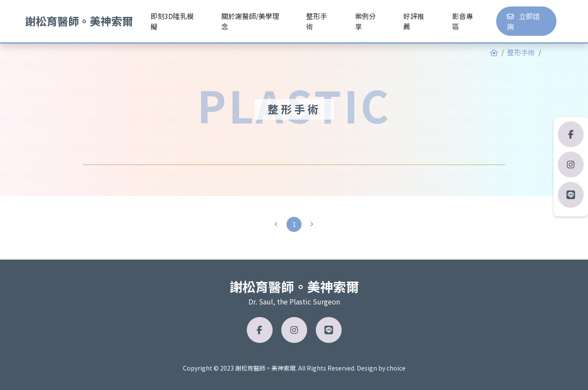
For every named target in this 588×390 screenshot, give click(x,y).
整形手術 (521, 52)
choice (396, 368)
